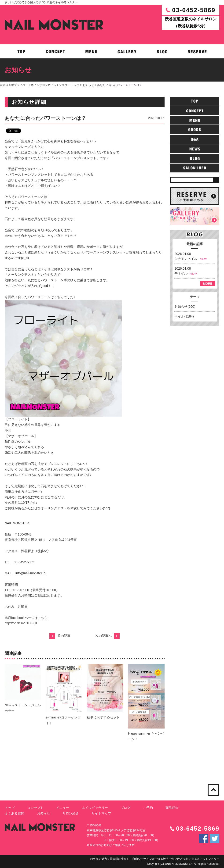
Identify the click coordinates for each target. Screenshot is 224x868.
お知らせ (88, 85)
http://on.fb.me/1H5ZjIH (22, 623)
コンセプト (35, 808)
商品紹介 (172, 808)
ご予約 (148, 808)
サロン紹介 (71, 813)
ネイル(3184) (184, 316)
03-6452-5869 (194, 10)
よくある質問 (15, 813)
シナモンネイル (186, 259)
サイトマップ (101, 813)
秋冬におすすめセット (103, 717)
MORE (208, 284)
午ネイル (181, 273)
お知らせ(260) (185, 307)
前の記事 (60, 636)
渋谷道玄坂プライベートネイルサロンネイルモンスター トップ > (41, 85)
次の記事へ (107, 636)
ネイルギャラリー (95, 808)
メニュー (62, 808)
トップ (10, 808)
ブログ (125, 808)
